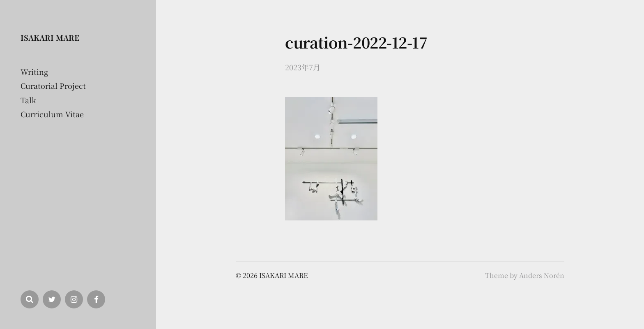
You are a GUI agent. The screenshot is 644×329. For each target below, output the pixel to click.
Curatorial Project (53, 86)
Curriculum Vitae (52, 114)
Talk (28, 100)
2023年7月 (303, 67)
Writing (34, 72)
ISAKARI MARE (50, 37)
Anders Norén (542, 275)
